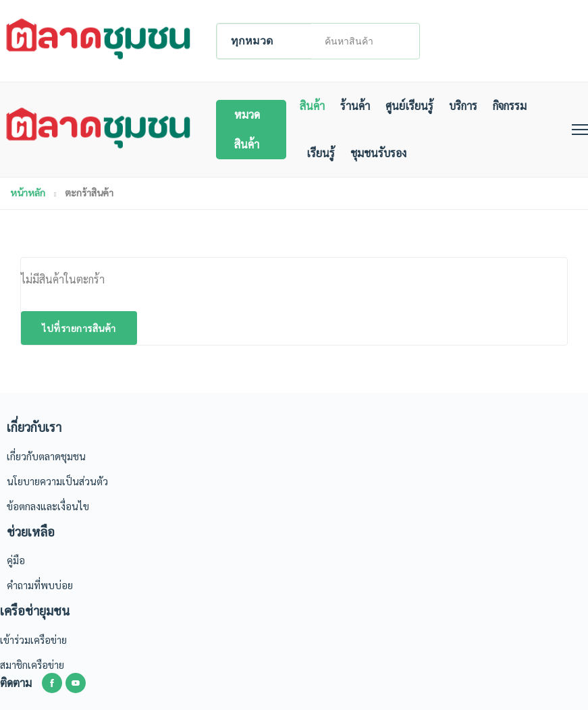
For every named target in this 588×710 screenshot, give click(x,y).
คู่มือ (16, 560)
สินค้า (312, 106)
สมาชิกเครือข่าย (32, 664)
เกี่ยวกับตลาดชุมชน (46, 456)
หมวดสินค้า (247, 129)
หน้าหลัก (28, 192)
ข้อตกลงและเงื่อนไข (48, 506)
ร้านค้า (355, 106)
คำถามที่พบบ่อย (40, 585)
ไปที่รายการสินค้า (79, 328)
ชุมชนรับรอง (378, 153)
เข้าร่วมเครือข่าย (33, 639)
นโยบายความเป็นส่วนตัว (57, 481)
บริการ (463, 106)
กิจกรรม (510, 106)
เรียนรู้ (321, 153)
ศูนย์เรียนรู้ (409, 106)
